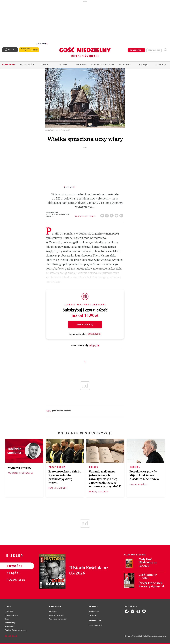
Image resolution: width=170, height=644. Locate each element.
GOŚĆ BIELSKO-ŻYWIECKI (61, 411)
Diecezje (143, 65)
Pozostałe (13, 580)
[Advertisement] (85, 22)
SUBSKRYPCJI (95, 334)
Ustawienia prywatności (58, 619)
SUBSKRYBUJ (136, 50)
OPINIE (45, 65)
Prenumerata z (26, 50)
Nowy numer (9, 65)
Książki (13, 573)
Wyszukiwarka (165, 50)
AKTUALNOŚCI (27, 65)
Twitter (112, 215)
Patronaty (125, 65)
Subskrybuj (85, 325)
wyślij (122, 215)
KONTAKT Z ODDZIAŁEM (103, 65)
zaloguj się (154, 50)
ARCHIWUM (81, 65)
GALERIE (63, 65)
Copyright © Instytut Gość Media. (136, 636)
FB (107, 215)
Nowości (13, 566)
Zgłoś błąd (11, 636)
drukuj (117, 215)
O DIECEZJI (161, 65)
